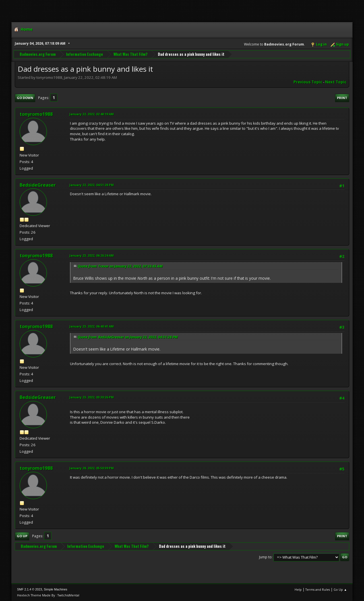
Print (342, 98)
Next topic (336, 82)
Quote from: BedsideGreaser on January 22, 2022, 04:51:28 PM (128, 337)
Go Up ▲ (340, 589)
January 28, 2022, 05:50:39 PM (92, 468)
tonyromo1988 (36, 114)
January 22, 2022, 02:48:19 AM (92, 114)
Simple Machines (55, 589)
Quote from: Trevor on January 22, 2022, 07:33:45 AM (120, 266)
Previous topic (308, 82)
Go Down (25, 98)
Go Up (22, 536)
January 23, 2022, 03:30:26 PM (92, 397)
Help (298, 589)
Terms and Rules (318, 589)
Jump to (265, 557)
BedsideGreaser (38, 185)
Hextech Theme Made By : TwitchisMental (48, 595)
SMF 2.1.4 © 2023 (30, 589)
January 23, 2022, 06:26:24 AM (92, 255)
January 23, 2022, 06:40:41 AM (92, 326)
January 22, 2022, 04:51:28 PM (92, 185)
